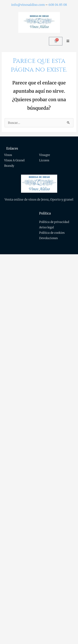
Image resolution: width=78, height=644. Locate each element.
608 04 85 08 (58, 5)
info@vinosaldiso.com (28, 5)
